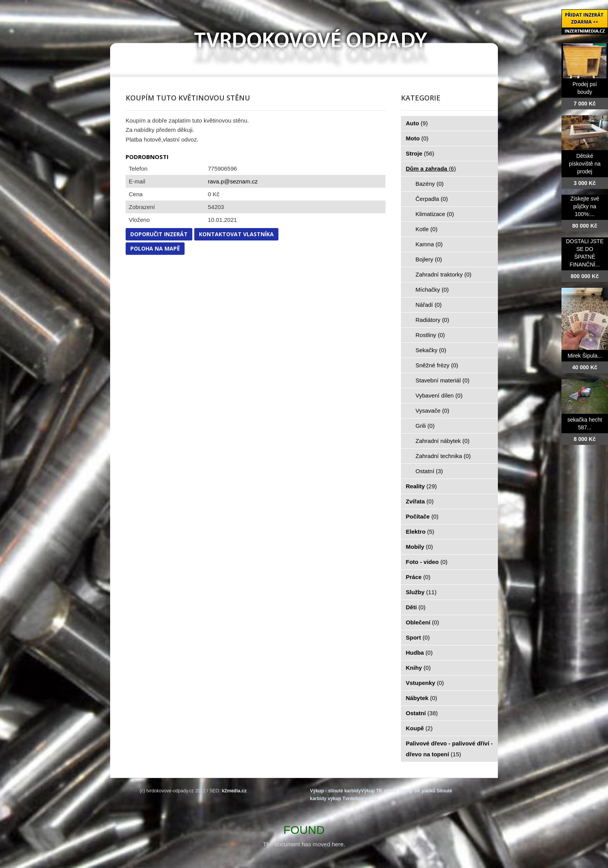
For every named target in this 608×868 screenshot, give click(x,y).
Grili (425, 426)
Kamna (429, 244)
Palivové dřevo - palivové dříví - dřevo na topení (449, 749)
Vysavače (433, 411)
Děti (416, 607)
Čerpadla (432, 199)
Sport (418, 637)
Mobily (420, 547)
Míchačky (432, 290)
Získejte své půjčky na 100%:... (585, 206)
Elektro (420, 532)
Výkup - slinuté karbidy (335, 791)
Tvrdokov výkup (360, 799)
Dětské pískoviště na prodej (585, 164)
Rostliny (430, 335)
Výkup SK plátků (417, 791)
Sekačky (431, 350)
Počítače (422, 516)
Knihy (418, 668)
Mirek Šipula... (585, 356)
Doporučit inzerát (159, 234)
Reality (421, 486)
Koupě (419, 728)
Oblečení (423, 622)
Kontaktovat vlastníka (236, 234)
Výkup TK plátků (379, 791)
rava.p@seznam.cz (233, 181)
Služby (421, 592)
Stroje (420, 153)
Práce (418, 577)
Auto (417, 123)
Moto (417, 138)
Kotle (427, 229)
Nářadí (429, 305)
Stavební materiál (443, 380)
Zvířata (420, 501)
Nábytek (422, 698)
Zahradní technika (443, 456)
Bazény (430, 184)
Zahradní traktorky (444, 274)
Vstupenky (425, 683)
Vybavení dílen (439, 395)
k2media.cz (234, 791)
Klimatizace (435, 214)
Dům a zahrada (431, 169)
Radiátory (433, 320)
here (338, 844)
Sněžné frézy (437, 365)
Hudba (419, 653)
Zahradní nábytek (443, 441)
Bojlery (429, 259)
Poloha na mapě (155, 248)
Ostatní (429, 471)
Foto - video (427, 562)
